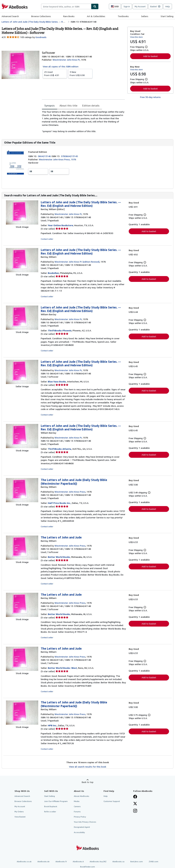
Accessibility (79, 832)
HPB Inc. (52, 725)
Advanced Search (10, 16)
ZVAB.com (153, 861)
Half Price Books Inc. (59, 503)
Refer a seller (50, 812)
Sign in (127, 6)
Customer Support (112, 801)
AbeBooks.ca (118, 861)
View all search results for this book (88, 767)
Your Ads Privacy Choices (85, 822)
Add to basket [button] (150, 56)
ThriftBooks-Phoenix (60, 330)
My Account (140, 6)
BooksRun (53, 273)
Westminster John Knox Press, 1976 (57, 159)
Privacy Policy (80, 817)
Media (77, 801)
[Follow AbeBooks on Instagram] (135, 811)
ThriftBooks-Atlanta (60, 449)
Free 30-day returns (150, 97)
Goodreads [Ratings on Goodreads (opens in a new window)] (41, 37)
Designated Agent (82, 827)
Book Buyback (51, 806)
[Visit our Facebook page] (135, 797)
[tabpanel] (83, 122)
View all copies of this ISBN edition (61, 66)
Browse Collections (41, 16)
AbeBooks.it (78, 861)
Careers (77, 806)
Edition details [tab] (91, 106)
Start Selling (167, 16)
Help (168, 6)
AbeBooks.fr (61, 861)
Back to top (88, 782)
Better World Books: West (62, 668)
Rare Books (69, 16)
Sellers (145, 16)
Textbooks (123, 16)
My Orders (19, 812)
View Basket (20, 817)
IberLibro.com (137, 861)
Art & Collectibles (96, 16)
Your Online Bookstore (60, 225)
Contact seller (47, 239)
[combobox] (66, 6)
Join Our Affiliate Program (56, 801)
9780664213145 (70, 156)
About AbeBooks (82, 796)
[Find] (95, 6)
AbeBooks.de (43, 861)
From (55, 73)
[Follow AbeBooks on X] (135, 804)
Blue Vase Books (57, 381)
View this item (136, 37)
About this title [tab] (68, 106)
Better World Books (59, 557)
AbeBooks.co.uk (24, 861)
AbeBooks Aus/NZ (98, 861)
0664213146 (45, 156)
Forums (77, 812)
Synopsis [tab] (50, 106)
